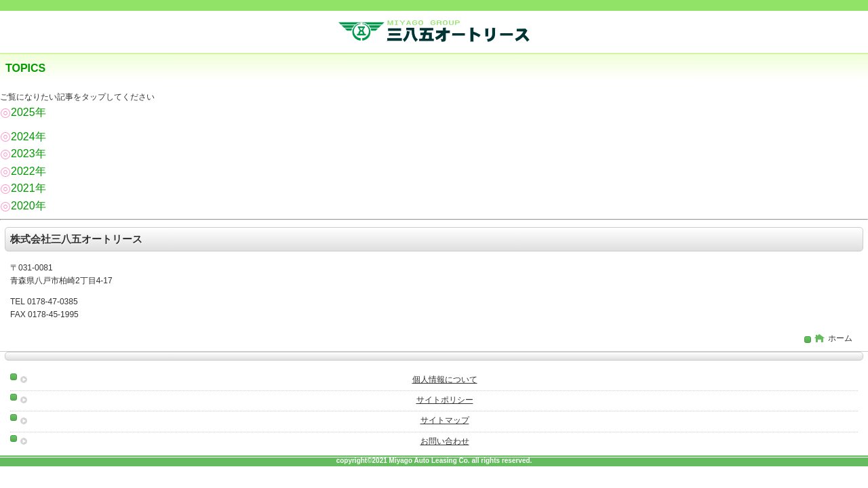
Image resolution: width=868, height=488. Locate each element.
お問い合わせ (445, 441)
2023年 (23, 154)
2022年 (23, 171)
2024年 (23, 137)
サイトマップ (445, 420)
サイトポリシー (445, 400)
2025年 (23, 112)
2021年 (23, 188)
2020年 (23, 206)
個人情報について (445, 380)
